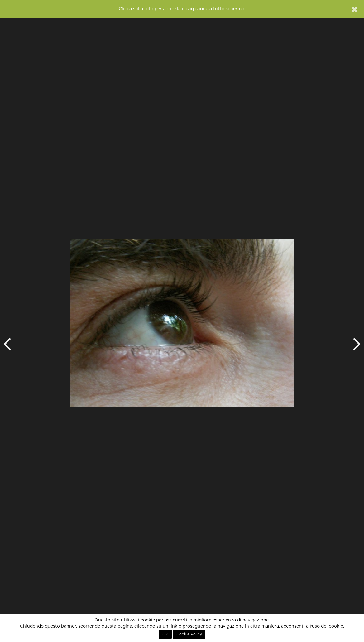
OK (165, 634)
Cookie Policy (189, 634)
